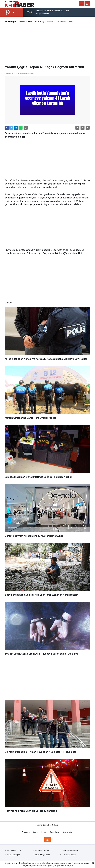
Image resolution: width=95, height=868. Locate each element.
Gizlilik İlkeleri (55, 832)
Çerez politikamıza (59, 866)
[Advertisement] (47, 44)
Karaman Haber (69, 855)
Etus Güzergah (14, 855)
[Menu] (82, 4)
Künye (35, 832)
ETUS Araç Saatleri (43, 855)
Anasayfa (26, 832)
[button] (77, 128)
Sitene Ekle (67, 832)
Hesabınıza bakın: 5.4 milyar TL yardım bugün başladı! (53, 12)
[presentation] (14, 12)
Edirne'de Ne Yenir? (71, 850)
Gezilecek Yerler (42, 850)
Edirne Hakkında (14, 850)
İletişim (44, 832)
